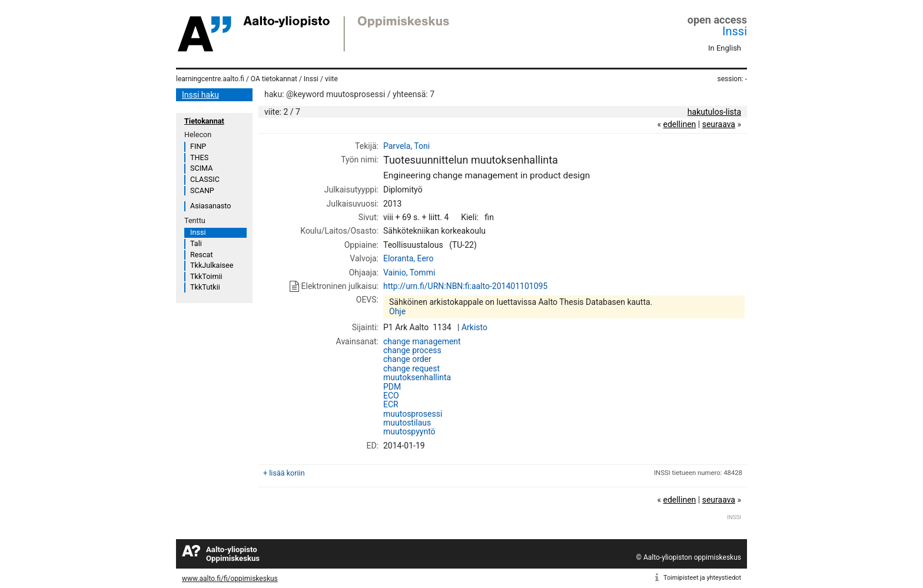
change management (422, 341)
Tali (196, 243)
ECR (391, 404)
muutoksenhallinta (417, 377)
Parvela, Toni (406, 146)
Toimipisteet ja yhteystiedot (702, 578)
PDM (392, 387)
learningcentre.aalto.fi (210, 79)
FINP (198, 146)
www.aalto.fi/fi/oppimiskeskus (230, 579)
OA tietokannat (274, 79)
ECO (391, 396)
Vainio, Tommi (409, 273)
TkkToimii (206, 276)
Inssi (735, 31)
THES (199, 157)
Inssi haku (200, 95)
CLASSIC (205, 179)
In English (725, 48)
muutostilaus (407, 423)
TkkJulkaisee (212, 265)
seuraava (719, 124)
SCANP (202, 190)
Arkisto (474, 327)
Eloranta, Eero (408, 258)
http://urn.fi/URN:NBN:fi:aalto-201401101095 (465, 286)
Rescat (202, 255)
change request (411, 368)
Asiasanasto (210, 206)
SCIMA (201, 168)
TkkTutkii (205, 287)
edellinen (679, 124)
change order (407, 359)
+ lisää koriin (284, 473)
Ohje (397, 311)
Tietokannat (204, 121)
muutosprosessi (413, 414)
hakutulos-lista (714, 112)
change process (412, 350)
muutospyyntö (409, 431)
